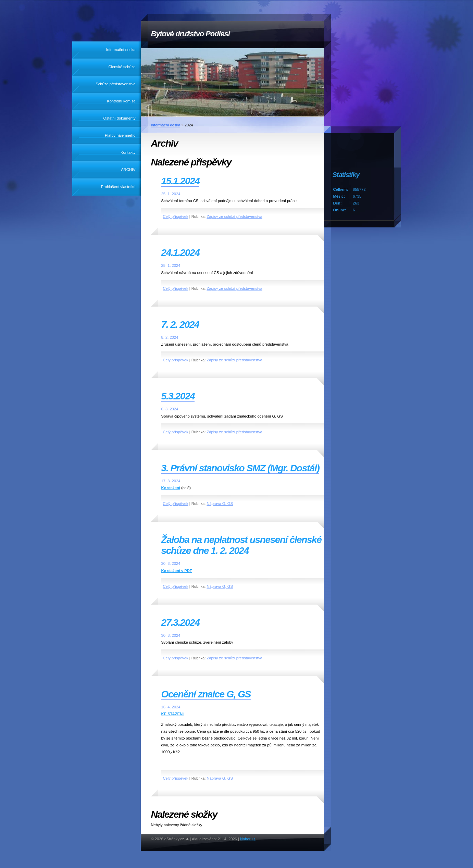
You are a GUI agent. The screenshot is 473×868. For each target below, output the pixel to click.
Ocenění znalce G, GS (206, 694)
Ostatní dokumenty (120, 118)
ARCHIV (128, 170)
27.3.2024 (181, 623)
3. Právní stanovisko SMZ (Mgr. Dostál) (240, 468)
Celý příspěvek (176, 216)
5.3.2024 (178, 396)
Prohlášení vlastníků (118, 187)
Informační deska (121, 50)
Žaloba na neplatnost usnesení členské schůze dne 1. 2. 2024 (241, 545)
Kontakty (128, 152)
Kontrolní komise (121, 101)
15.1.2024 (181, 181)
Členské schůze (122, 67)
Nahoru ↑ (248, 839)
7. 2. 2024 (180, 325)
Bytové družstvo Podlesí (190, 34)
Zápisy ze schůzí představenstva (234, 216)
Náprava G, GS (220, 504)
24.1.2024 (181, 253)
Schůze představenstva (115, 84)
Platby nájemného (120, 135)
